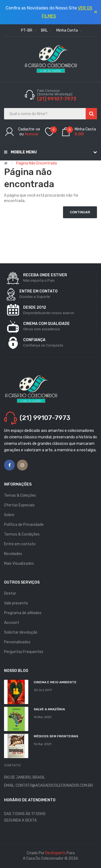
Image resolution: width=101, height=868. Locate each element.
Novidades (13, 554)
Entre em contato (20, 544)
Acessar (32, 134)
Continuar (80, 212)
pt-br (29, 30)
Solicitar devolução (21, 632)
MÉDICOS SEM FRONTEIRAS (56, 736)
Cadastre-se (29, 129)
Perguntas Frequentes (24, 652)
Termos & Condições (22, 534)
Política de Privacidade (24, 525)
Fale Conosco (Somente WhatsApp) (55, 92)
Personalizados (17, 642)
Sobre (9, 515)
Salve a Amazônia (49, 709)
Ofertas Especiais (19, 505)
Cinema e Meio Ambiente (55, 682)
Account (12, 623)
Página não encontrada (36, 163)
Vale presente (16, 603)
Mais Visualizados (19, 563)
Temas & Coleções (20, 495)
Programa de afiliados (23, 613)
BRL (46, 30)
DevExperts (55, 853)
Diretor (10, 593)
